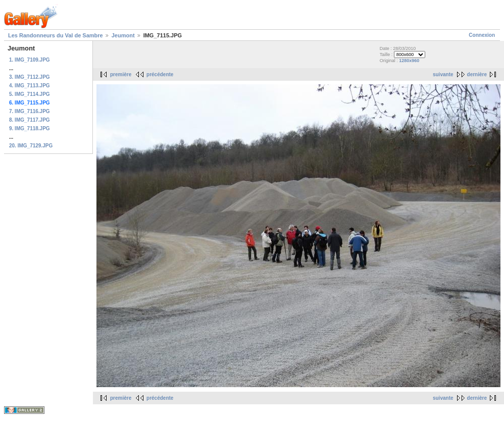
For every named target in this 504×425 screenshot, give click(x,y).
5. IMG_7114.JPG (30, 94)
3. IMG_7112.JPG (30, 77)
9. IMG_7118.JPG (30, 128)
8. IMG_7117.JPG (30, 120)
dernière (477, 74)
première (121, 74)
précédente (160, 74)
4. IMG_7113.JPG (30, 86)
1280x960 (409, 61)
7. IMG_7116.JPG (30, 111)
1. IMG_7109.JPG (30, 60)
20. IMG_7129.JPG (31, 146)
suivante (443, 74)
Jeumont (123, 35)
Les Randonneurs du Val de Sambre (56, 35)
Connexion (482, 35)
